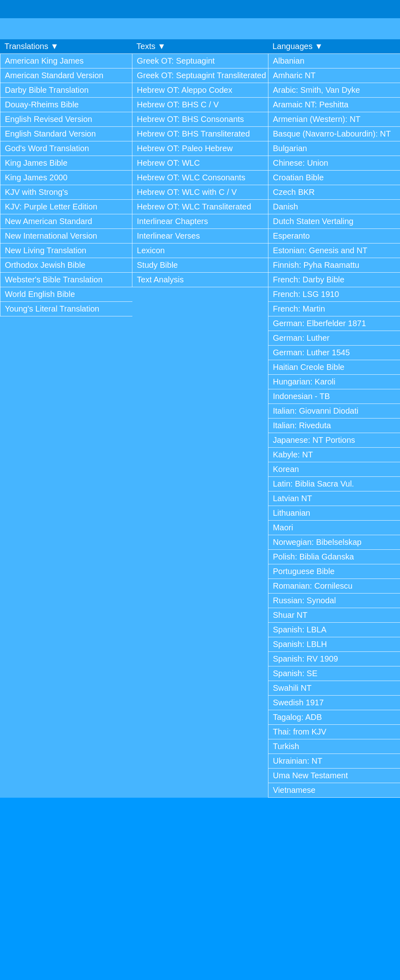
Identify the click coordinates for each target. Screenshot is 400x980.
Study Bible (157, 265)
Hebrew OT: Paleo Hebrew (185, 148)
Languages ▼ (298, 46)
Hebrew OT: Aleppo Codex (185, 90)
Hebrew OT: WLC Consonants (191, 177)
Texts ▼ (151, 46)
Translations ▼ (32, 46)
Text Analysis (160, 280)
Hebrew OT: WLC (168, 163)
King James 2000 (36, 177)
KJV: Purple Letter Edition (51, 207)
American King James (44, 61)
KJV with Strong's (36, 192)
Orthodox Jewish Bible (45, 265)
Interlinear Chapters (172, 221)
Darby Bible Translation (47, 90)
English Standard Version (50, 134)
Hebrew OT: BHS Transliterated (193, 134)
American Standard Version (54, 75)
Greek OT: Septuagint (176, 61)
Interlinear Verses (168, 236)
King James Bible (36, 163)
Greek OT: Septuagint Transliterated (201, 75)
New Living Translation (46, 250)
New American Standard (49, 221)
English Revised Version (49, 119)
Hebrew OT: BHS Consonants (190, 119)
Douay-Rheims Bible (42, 105)
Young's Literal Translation (52, 309)
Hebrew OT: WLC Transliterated (194, 207)
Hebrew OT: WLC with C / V (187, 192)
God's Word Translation (47, 148)
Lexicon (151, 250)
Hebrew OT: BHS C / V (178, 105)
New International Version (51, 236)
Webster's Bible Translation (54, 280)
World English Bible (40, 294)
